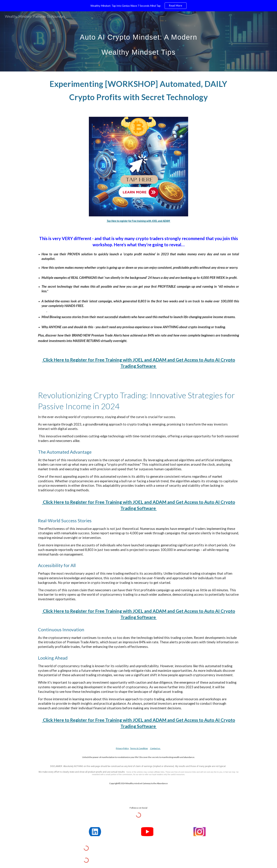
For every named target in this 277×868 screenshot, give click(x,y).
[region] (138, 6)
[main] (138, 41)
